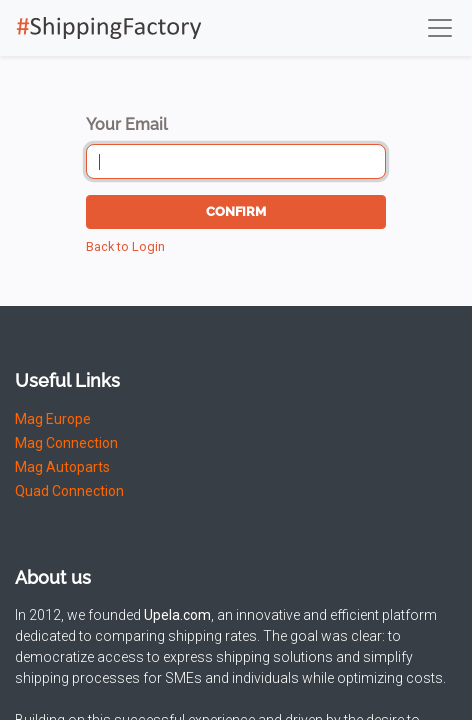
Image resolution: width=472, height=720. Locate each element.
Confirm (236, 211)
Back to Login (125, 246)
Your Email (127, 124)
